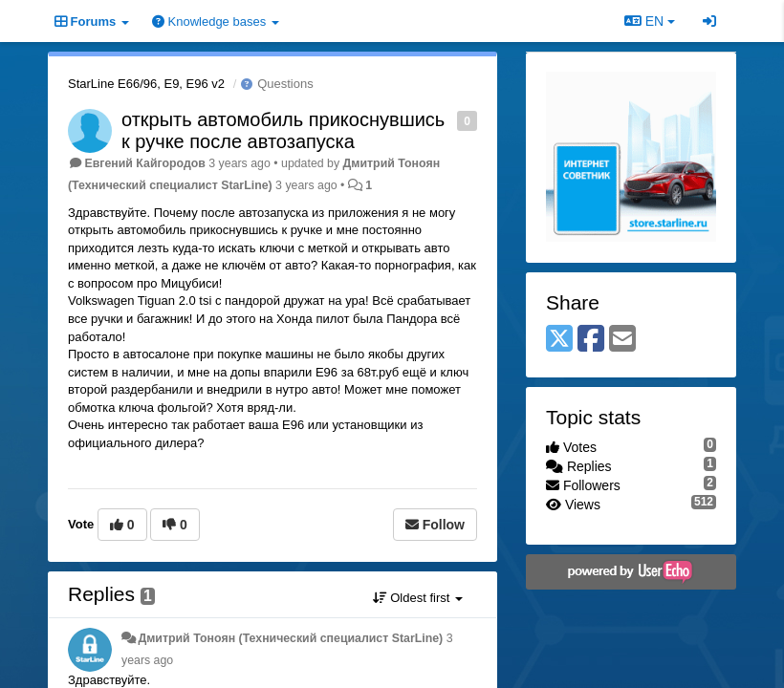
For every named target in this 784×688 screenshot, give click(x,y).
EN (650, 21)
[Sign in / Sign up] (709, 21)
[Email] (622, 340)
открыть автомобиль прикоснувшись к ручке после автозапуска (283, 130)
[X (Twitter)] (559, 340)
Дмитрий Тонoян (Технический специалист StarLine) (290, 638)
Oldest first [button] (418, 598)
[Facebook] (591, 340)
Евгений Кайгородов (144, 163)
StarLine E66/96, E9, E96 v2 (146, 84)
